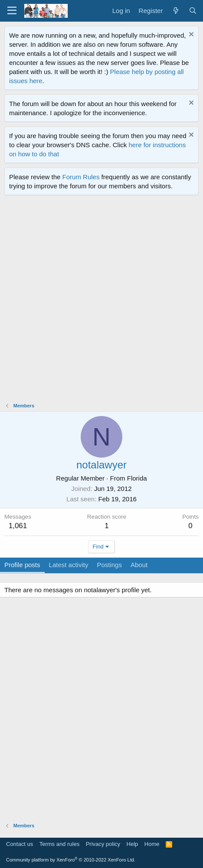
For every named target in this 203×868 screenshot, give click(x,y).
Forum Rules (81, 177)
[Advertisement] (101, 301)
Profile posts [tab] (22, 565)
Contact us (20, 844)
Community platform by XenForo (71, 860)
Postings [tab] (109, 565)
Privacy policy (103, 844)
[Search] (193, 11)
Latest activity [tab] (69, 565)
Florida (137, 478)
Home (152, 844)
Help (133, 844)
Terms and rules (59, 844)
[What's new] (175, 11)
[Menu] (12, 11)
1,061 (18, 526)
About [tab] (139, 565)
